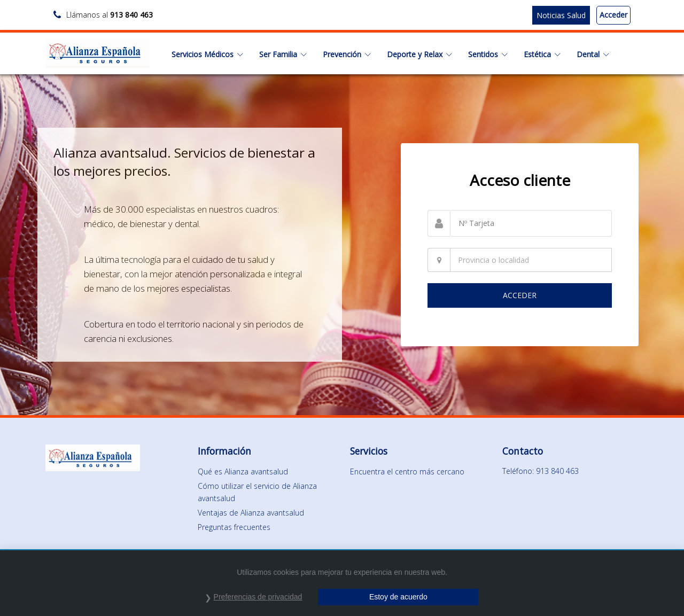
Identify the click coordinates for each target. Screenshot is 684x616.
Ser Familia (283, 54)
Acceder (613, 15)
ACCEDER (520, 295)
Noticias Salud (561, 15)
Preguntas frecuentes (234, 527)
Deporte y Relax (419, 54)
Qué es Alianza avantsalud (243, 471)
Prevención (347, 54)
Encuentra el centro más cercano (407, 471)
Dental (593, 54)
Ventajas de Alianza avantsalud (251, 513)
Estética (542, 54)
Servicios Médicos (207, 54)
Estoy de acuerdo (398, 597)
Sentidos (488, 54)
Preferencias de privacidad (258, 597)
